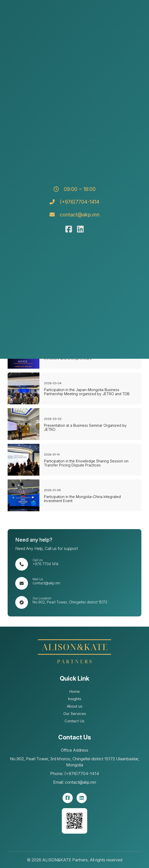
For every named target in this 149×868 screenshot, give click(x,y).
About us (75, 706)
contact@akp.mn (46, 583)
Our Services (75, 714)
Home (74, 691)
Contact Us (74, 721)
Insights (75, 699)
